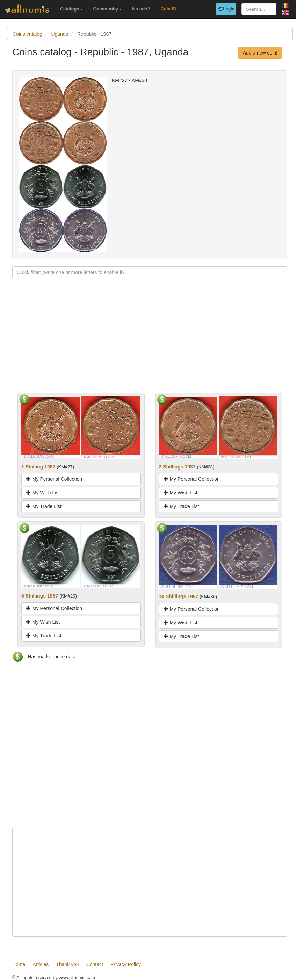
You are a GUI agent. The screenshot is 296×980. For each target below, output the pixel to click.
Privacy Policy (126, 964)
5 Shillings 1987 (40, 596)
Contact (95, 964)
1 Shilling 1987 (38, 467)
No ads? (141, 9)
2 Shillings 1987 (177, 467)
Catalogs (71, 9)
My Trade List (44, 506)
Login (226, 9)
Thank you (67, 964)
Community (108, 9)
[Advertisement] (150, 344)
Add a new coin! (260, 53)
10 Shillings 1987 (179, 596)
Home (19, 964)
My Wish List (43, 493)
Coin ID (168, 9)
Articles (41, 964)
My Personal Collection (54, 479)
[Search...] (259, 9)
